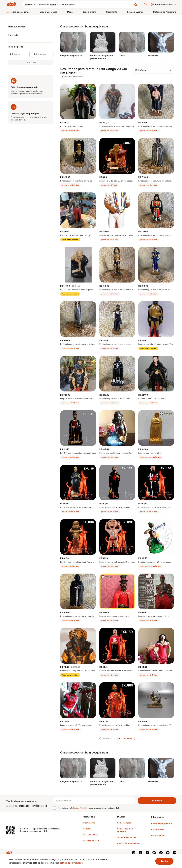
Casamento (112, 12)
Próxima (129, 738)
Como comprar (124, 823)
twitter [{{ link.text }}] (168, 852)
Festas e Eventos (135, 12)
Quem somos (89, 823)
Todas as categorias (20, 12)
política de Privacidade (71, 863)
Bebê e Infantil (89, 12)
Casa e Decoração (48, 12)
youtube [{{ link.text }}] (175, 852)
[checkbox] (54, 808)
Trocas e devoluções (127, 837)
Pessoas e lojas (90, 835)
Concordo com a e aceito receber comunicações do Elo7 (89, 808)
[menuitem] (18, 12)
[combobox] (31, 5)
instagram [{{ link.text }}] (134, 852)
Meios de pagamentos (162, 823)
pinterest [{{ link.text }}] (161, 852)
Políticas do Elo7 (91, 841)
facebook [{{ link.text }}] (147, 852)
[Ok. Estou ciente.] (164, 861)
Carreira (87, 829)
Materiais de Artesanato (165, 12)
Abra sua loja (158, 835)
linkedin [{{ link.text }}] (154, 852)
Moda (70, 12)
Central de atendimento (128, 843)
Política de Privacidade (80, 808)
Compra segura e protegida (125, 830)
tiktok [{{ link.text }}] (140, 852)
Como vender (158, 829)
